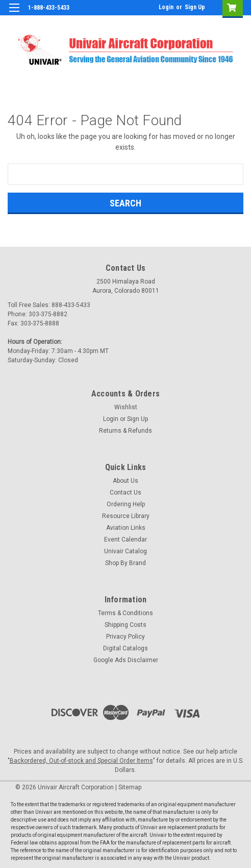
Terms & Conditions (125, 613)
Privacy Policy (125, 637)
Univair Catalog (125, 551)
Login (166, 7)
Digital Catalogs (125, 648)
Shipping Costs (125, 625)
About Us (125, 481)
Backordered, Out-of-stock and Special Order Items (81, 761)
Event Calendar (125, 539)
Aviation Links (126, 528)
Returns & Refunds (125, 431)
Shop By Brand (125, 563)
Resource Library (126, 516)
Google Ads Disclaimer (126, 660)
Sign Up (195, 7)
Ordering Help (126, 504)
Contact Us (125, 492)
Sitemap (130, 787)
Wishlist (126, 407)
